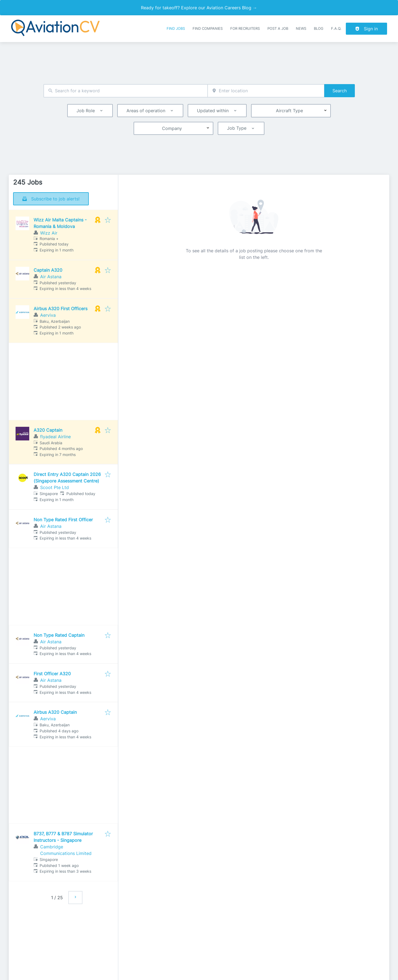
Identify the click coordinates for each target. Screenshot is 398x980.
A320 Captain (48, 430)
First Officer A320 (52, 674)
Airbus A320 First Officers (61, 309)
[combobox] (126, 91)
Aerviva (48, 315)
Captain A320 (48, 270)
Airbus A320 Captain (55, 712)
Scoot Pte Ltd (54, 487)
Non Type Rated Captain (59, 635)
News (301, 29)
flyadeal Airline (55, 437)
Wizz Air (49, 233)
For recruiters (245, 29)
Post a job (278, 29)
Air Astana (51, 277)
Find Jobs (176, 29)
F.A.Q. (336, 29)
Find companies (208, 29)
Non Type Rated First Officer (63, 520)
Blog (319, 29)
